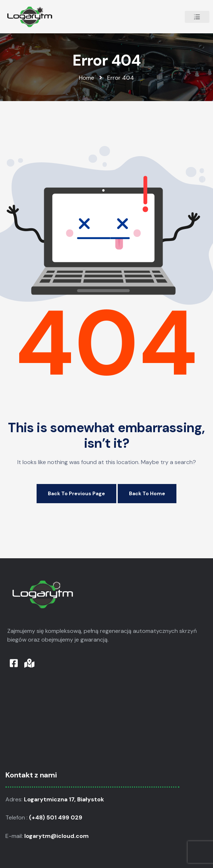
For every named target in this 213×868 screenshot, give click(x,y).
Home (87, 78)
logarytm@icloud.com (57, 836)
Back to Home (147, 493)
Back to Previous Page (76, 493)
